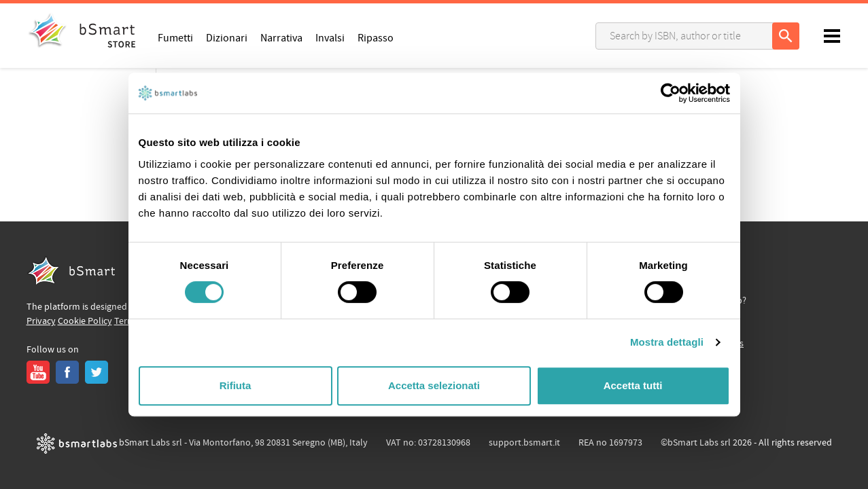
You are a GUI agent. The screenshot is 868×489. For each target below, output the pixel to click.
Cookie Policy (85, 321)
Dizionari (227, 37)
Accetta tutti (633, 385)
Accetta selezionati (434, 385)
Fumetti (175, 37)
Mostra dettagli (667, 342)
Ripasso (376, 37)
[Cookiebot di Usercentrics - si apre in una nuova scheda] (671, 93)
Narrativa (281, 37)
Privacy (41, 321)
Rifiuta (236, 385)
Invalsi (330, 37)
